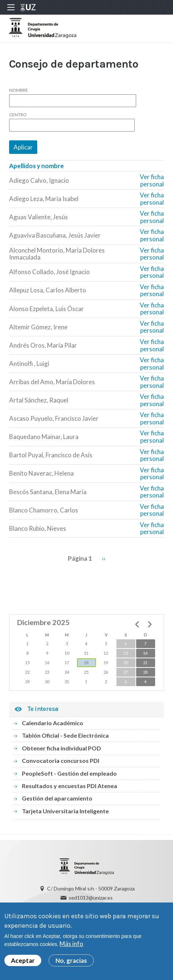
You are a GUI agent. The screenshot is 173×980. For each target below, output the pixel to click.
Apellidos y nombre (36, 166)
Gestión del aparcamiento (57, 798)
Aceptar (23, 960)
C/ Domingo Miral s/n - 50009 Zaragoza (91, 888)
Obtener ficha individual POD (61, 748)
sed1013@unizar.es (91, 898)
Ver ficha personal (152, 180)
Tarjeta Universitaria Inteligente (65, 811)
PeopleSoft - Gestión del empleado (69, 773)
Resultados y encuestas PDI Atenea (70, 786)
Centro (18, 115)
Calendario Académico (53, 723)
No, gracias (71, 960)
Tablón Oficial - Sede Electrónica (65, 735)
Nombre (19, 90)
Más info (71, 944)
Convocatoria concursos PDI (61, 760)
